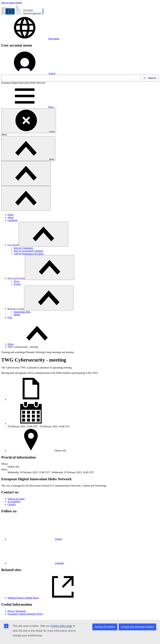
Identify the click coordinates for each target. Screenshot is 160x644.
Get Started (13, 245)
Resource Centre (16, 309)
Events (17, 284)
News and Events (16, 278)
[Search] (71, 78)
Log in (28, 73)
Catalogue (13, 220)
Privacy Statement (17, 611)
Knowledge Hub (22, 312)
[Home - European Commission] (24, 14)
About (11, 217)
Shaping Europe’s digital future (47, 598)
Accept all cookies (105, 627)
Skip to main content (12, 3)
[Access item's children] (43, 234)
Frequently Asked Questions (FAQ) (25, 614)
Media (17, 315)
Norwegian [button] (30, 39)
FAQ (10, 317)
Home (11, 215)
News (17, 281)
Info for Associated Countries (29, 251)
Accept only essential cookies (137, 627)
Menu (28, 107)
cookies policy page (61, 626)
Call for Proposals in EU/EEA (29, 254)
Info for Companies (24, 248)
